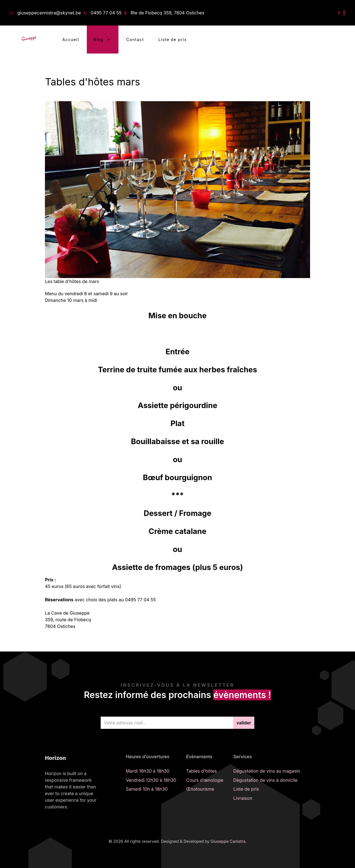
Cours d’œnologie (205, 780)
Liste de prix (246, 789)
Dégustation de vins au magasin (267, 771)
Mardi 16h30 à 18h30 (148, 771)
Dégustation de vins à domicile (265, 780)
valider (244, 723)
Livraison (243, 798)
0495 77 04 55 (106, 13)
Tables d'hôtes (201, 771)
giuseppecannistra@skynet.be (49, 13)
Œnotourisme (200, 789)
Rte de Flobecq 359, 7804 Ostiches (168, 13)
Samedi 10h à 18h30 (147, 789)
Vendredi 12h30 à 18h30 (151, 780)
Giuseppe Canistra (228, 841)
